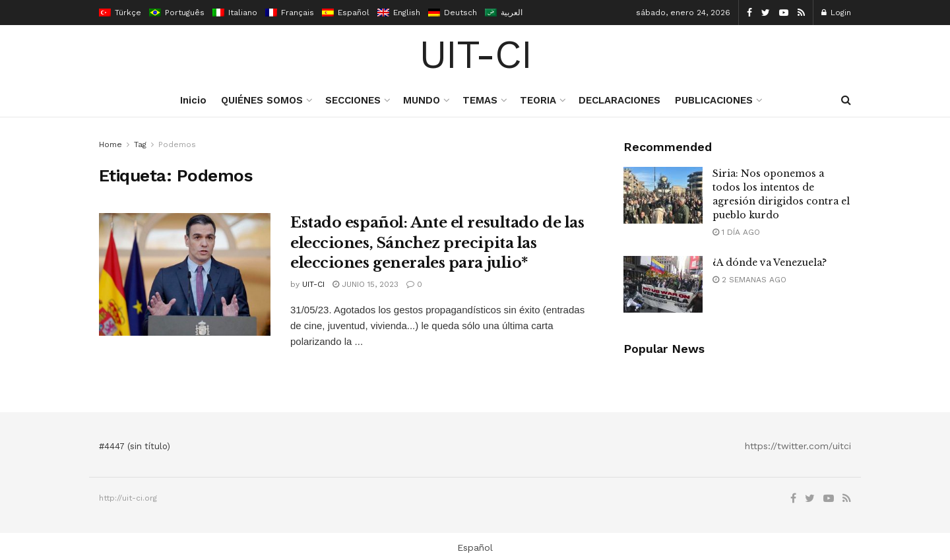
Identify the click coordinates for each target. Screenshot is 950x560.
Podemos (177, 144)
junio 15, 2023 (365, 284)
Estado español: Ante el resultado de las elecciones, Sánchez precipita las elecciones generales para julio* (437, 243)
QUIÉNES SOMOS (262, 100)
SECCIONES (353, 100)
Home (111, 144)
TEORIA (538, 100)
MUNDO (422, 100)
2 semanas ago (749, 280)
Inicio (193, 100)
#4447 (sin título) (135, 446)
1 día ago (736, 232)
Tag (140, 144)
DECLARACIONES (619, 100)
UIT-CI (475, 55)
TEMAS (480, 100)
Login (836, 13)
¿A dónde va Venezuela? (770, 263)
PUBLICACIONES (714, 100)
